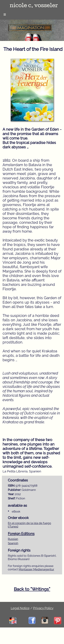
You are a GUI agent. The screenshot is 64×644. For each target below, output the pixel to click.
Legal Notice (20, 608)
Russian (13, 539)
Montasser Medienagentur (36, 569)
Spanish (13, 543)
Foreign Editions (21, 534)
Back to (32, 589)
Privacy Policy (43, 608)
